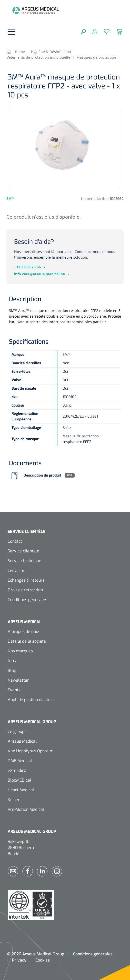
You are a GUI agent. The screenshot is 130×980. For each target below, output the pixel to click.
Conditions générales (27, 600)
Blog (12, 670)
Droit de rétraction (25, 590)
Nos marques (20, 651)
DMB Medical (20, 761)
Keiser (14, 800)
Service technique (24, 561)
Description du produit (42, 475)
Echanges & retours (26, 580)
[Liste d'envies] (103, 31)
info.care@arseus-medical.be (39, 274)
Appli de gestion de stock (31, 700)
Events (14, 690)
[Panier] (116, 31)
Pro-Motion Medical (26, 809)
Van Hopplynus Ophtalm (31, 751)
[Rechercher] (83, 31)
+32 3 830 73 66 (27, 267)
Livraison (16, 570)
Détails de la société (27, 641)
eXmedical (18, 770)
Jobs (12, 661)
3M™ (10, 199)
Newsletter (18, 680)
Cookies (43, 960)
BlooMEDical (19, 780)
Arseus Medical (22, 741)
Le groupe (17, 731)
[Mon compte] (92, 31)
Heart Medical (21, 790)
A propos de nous (24, 632)
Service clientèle (23, 551)
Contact (15, 541)
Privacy (19, 960)
